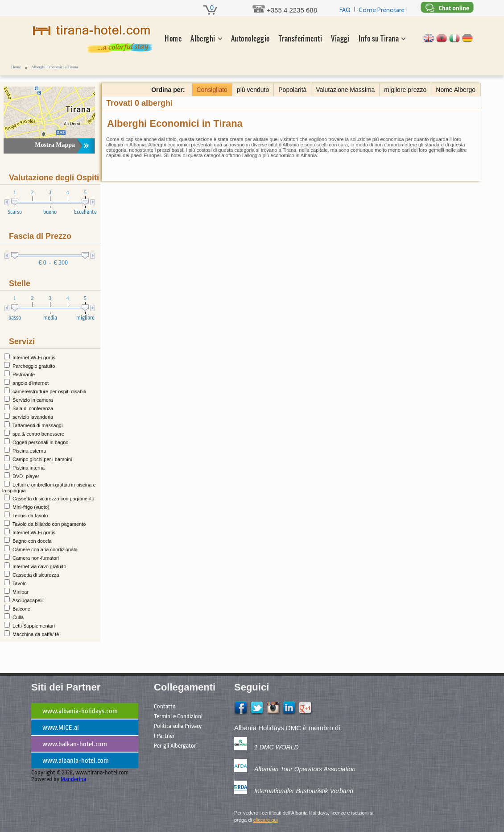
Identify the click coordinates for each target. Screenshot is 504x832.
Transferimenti (301, 38)
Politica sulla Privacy (178, 726)
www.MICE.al (61, 728)
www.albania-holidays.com (80, 711)
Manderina (73, 779)
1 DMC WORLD (277, 747)
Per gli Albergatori (176, 746)
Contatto (165, 706)
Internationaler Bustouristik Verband (304, 791)
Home (173, 38)
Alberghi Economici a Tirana (55, 67)
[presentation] (50, 202)
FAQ (345, 10)
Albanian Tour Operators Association (305, 769)
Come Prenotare (382, 10)
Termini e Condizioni (178, 716)
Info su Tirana (379, 38)
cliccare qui (266, 820)
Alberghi (203, 38)
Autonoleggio (250, 38)
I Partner (164, 736)
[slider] (19, 204)
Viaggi (340, 38)
